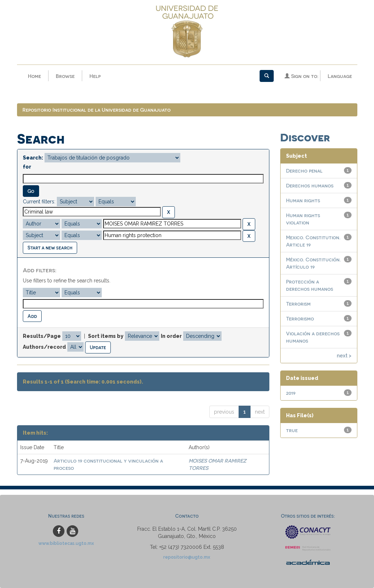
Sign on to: (301, 76)
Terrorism (298, 304)
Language (340, 76)
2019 (291, 393)
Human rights (303, 200)
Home (34, 76)
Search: (33, 158)
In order (171, 336)
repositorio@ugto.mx (187, 557)
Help (95, 76)
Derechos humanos (310, 185)
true (292, 430)
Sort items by (106, 336)
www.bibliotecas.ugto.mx (66, 543)
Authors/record (44, 347)
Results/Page (42, 336)
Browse (65, 76)
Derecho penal (304, 171)
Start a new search (50, 247)
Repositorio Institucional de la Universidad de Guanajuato (96, 110)
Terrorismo (300, 318)
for (27, 167)
